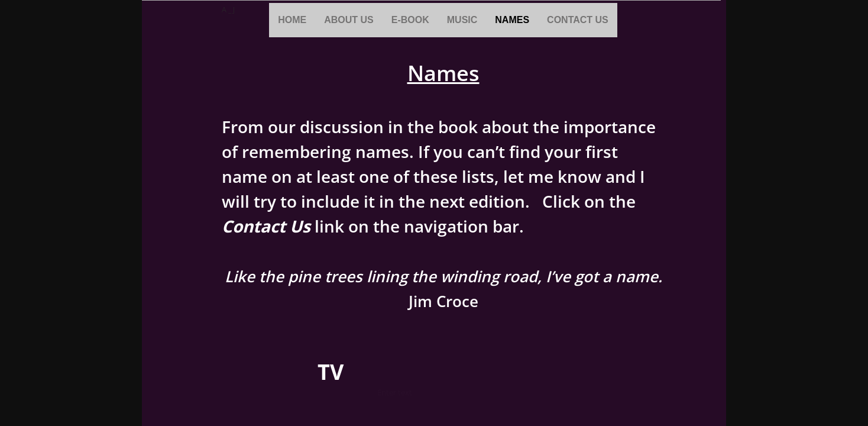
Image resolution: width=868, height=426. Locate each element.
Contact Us (578, 20)
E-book (410, 20)
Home (292, 20)
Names (512, 20)
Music (462, 20)
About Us (349, 20)
